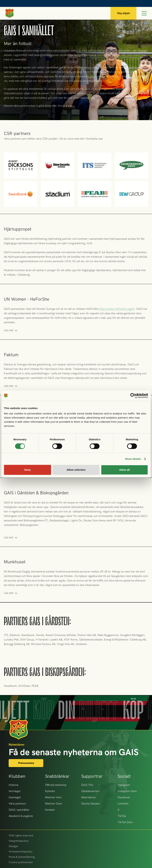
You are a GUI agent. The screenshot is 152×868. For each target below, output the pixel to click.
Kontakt (50, 810)
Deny (28, 470)
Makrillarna (88, 797)
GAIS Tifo (87, 785)
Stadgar (14, 846)
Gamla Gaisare (90, 804)
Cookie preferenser (21, 862)
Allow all (124, 470)
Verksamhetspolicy (21, 852)
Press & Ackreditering (22, 857)
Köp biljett (124, 13)
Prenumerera (26, 763)
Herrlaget (15, 791)
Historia (14, 785)
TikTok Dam (125, 822)
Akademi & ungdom (21, 816)
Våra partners (17, 804)
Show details (133, 459)
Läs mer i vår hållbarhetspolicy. (115, 98)
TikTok (122, 816)
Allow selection (76, 470)
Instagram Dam (127, 791)
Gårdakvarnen (90, 791)
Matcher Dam (54, 804)
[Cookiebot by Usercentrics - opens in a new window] (133, 396)
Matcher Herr (53, 797)
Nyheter (50, 791)
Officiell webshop (56, 785)
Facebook (124, 797)
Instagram (124, 785)
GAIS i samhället (19, 810)
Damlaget (15, 797)
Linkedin (123, 804)
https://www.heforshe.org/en (117, 316)
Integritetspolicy (19, 841)
